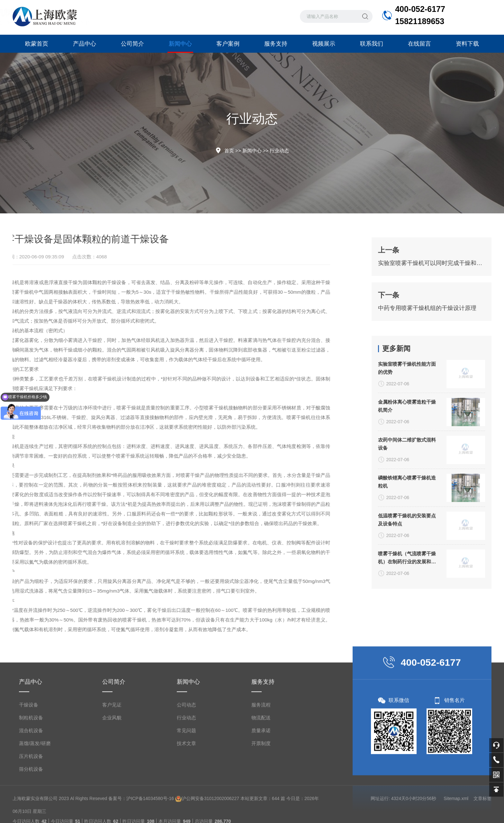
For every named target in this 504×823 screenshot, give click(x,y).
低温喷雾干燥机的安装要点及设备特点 (407, 565)
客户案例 (228, 44)
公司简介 (132, 44)
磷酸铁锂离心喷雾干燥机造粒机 (407, 527)
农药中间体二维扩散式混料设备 (407, 489)
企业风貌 (112, 748)
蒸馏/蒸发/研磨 (35, 774)
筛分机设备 (31, 800)
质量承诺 (261, 761)
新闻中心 (180, 47)
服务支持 (276, 44)
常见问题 (186, 761)
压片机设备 (31, 787)
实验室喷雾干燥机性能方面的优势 (407, 414)
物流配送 (261, 748)
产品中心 (85, 44)
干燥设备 (29, 735)
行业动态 (279, 151)
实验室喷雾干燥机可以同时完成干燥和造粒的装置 (431, 279)
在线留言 (419, 44)
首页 (229, 151)
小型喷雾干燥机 (151, 408)
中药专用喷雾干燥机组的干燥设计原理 (427, 324)
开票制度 (261, 774)
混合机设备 (31, 761)
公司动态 (186, 735)
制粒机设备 (31, 748)
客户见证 (112, 735)
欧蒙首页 (37, 44)
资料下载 (467, 44)
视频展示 (324, 44)
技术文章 (186, 774)
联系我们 (372, 44)
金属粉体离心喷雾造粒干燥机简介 (407, 452)
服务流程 (261, 735)
